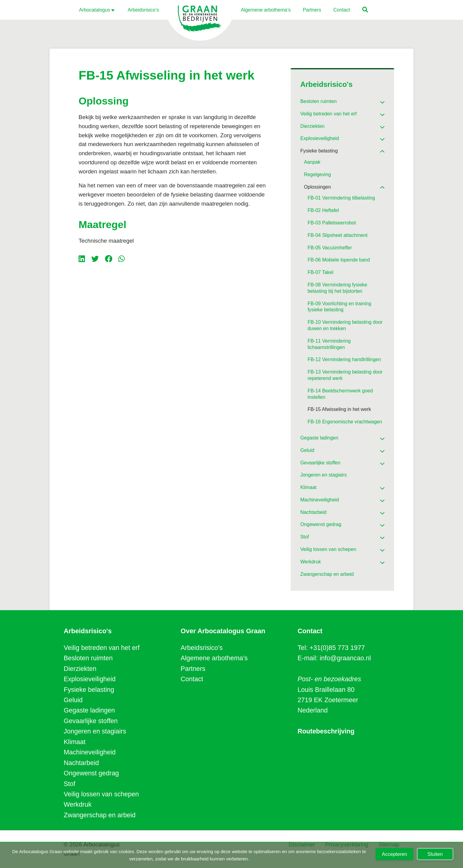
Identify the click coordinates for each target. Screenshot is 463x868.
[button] (365, 10)
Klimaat (75, 742)
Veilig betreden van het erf (102, 648)
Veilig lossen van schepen (101, 794)
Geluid (73, 700)
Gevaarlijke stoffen (91, 721)
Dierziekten (80, 669)
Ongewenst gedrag (91, 773)
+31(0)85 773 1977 (337, 648)
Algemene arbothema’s (214, 658)
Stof (69, 784)
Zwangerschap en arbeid (100, 815)
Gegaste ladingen (89, 710)
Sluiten (435, 854)
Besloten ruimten (88, 658)
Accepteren (394, 854)
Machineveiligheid (90, 752)
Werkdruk (78, 805)
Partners (193, 669)
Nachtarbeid (81, 763)
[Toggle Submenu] (374, 100)
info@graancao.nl (345, 658)
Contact (192, 679)
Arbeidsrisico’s (201, 648)
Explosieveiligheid (90, 679)
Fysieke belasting (89, 690)
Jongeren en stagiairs (95, 731)
